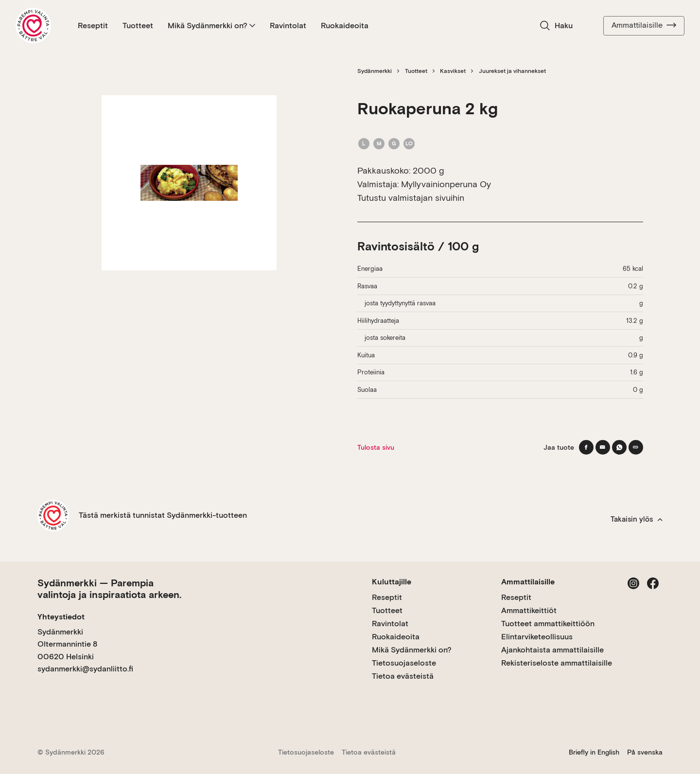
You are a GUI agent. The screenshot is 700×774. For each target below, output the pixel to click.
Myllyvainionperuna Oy (446, 184)
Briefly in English (594, 752)
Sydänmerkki (375, 71)
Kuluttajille (392, 582)
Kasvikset (453, 71)
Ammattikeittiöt (529, 610)
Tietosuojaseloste (404, 663)
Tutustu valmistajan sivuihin (411, 198)
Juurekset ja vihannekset (512, 71)
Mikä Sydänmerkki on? (211, 26)
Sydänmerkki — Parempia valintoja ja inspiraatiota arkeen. (109, 589)
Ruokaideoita (345, 26)
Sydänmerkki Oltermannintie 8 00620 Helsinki (67, 644)
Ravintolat (288, 26)
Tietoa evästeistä (403, 676)
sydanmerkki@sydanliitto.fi (85, 669)
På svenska (645, 752)
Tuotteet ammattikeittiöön (548, 624)
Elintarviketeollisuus (537, 637)
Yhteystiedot (61, 617)
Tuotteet (138, 26)
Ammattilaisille (644, 25)
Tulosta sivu (376, 447)
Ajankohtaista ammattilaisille (552, 650)
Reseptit (93, 26)
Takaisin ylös (637, 519)
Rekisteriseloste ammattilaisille (557, 663)
